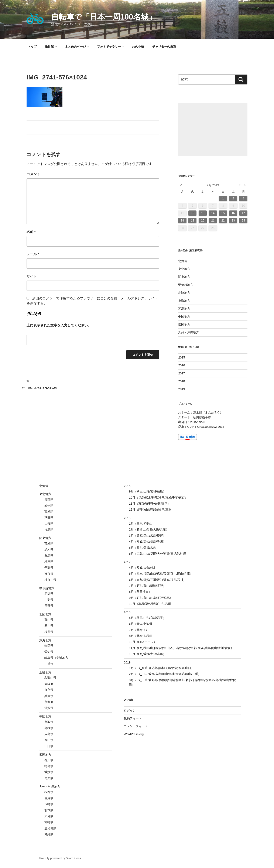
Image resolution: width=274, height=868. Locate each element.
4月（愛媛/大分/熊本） (144, 568)
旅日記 (51, 47)
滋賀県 (49, 708)
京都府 (49, 702)
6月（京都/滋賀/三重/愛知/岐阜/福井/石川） (157, 580)
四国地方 (184, 325)
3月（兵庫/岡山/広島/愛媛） (147, 536)
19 (193, 220)
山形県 (49, 524)
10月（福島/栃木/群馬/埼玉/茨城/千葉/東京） (158, 498)
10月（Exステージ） (143, 642)
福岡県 (49, 792)
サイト (32, 276)
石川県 (49, 626)
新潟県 (49, 594)
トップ (32, 47)
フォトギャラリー (111, 47)
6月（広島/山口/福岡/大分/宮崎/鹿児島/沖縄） (159, 554)
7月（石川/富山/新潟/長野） (147, 586)
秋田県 (49, 518)
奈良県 (49, 690)
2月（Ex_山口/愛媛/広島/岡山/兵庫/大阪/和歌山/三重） (165, 674)
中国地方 (184, 316)
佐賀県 (49, 798)
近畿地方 (184, 309)
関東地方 (184, 277)
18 (182, 220)
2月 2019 (213, 185)
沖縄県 (49, 834)
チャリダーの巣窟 (164, 47)
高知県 (49, 778)
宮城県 (49, 511)
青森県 (49, 500)
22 (223, 220)
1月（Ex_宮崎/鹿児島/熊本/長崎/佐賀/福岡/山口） (162, 668)
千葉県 (49, 568)
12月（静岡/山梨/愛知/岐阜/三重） (152, 510)
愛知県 (49, 652)
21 (213, 220)
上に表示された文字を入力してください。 (59, 325)
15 (223, 213)
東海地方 (184, 301)
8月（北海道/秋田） (142, 636)
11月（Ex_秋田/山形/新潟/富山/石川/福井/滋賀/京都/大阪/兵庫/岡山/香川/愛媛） (181, 648)
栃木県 (49, 550)
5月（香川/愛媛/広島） (144, 548)
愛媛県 (49, 772)
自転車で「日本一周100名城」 (104, 17)
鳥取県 (49, 722)
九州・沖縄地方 (189, 332)
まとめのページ (77, 47)
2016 (181, 365)
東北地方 (184, 269)
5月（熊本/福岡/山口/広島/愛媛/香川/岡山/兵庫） (161, 574)
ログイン (130, 710)
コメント (33, 174)
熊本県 (49, 810)
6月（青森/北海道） (142, 624)
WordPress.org (134, 734)
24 (243, 220)
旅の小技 (138, 47)
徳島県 (49, 766)
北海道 (183, 261)
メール (33, 254)
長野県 (49, 606)
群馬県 (49, 556)
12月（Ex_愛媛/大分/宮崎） (147, 654)
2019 (181, 389)
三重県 (49, 664)
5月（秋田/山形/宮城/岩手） (147, 618)
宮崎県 (49, 822)
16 (233, 213)
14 (213, 213)
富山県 (49, 620)
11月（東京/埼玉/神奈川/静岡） (150, 504)
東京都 (49, 574)
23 (233, 220)
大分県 (49, 816)
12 (193, 213)
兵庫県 (49, 696)
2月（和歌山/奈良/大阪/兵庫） (149, 529)
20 (203, 220)
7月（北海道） (139, 630)
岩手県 (49, 505)
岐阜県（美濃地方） (58, 658)
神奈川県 (50, 580)
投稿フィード (133, 718)
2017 (181, 373)
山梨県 (49, 600)
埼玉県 (49, 562)
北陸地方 (184, 293)
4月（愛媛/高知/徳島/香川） (147, 542)
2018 (181, 381)
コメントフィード (136, 726)
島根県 (49, 728)
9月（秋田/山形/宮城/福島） (147, 491)
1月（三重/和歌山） (142, 524)
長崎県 (49, 804)
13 (203, 213)
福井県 (49, 632)
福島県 (49, 529)
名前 (31, 232)
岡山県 (49, 740)
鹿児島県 (50, 828)
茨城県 (49, 543)
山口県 (49, 746)
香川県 (49, 760)
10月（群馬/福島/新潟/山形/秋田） (152, 604)
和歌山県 (50, 678)
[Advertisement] (213, 130)
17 (243, 213)
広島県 (49, 734)
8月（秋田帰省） (140, 592)
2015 (181, 357)
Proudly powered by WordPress (60, 858)
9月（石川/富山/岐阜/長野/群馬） (151, 598)
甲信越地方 (186, 285)
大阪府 (49, 684)
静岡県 (49, 646)
